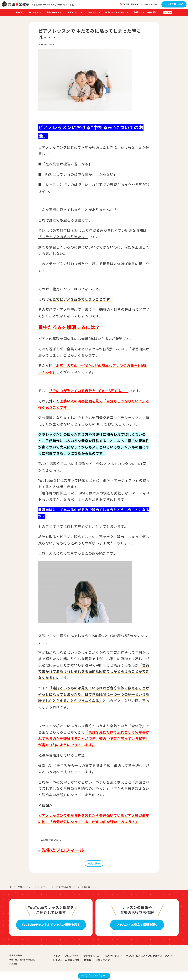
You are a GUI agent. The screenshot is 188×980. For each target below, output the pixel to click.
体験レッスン (103, 960)
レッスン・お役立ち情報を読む (137, 925)
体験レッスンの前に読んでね (148, 12)
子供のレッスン (54, 12)
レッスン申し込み (174, 4)
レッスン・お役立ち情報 (66, 960)
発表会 (87, 960)
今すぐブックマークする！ (94, 975)
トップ (19, 12)
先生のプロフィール (63, 850)
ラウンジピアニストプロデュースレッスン (108, 12)
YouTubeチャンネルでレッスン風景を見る (51, 925)
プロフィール (34, 12)
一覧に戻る (94, 864)
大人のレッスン (75, 12)
